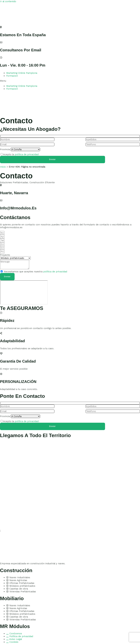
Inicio (3, 167)
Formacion (12, 76)
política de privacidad (27, 154)
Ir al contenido (8, 1)
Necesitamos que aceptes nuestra (36, 272)
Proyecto (5, 255)
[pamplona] (24, 292)
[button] (70, 81)
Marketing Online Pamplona (22, 73)
